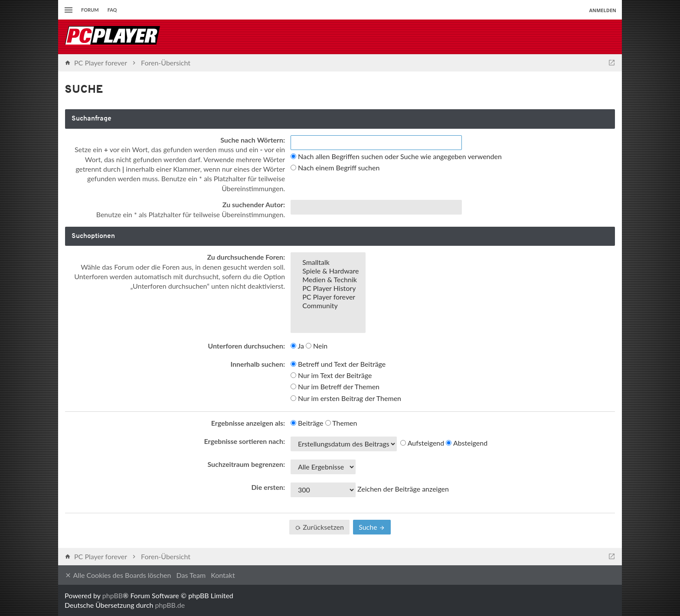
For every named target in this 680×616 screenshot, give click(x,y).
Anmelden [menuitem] (603, 10)
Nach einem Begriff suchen (335, 168)
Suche (372, 527)
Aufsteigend (422, 443)
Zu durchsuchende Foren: (246, 257)
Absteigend (467, 443)
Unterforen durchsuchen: (246, 346)
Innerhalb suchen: (258, 364)
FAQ (112, 10)
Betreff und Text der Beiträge (338, 364)
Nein (317, 346)
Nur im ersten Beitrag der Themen (346, 398)
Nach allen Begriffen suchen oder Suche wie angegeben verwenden (396, 156)
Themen (341, 423)
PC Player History (328, 288)
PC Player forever (328, 297)
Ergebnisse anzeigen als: (248, 423)
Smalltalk (328, 262)
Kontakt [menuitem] (223, 575)
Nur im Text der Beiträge (331, 375)
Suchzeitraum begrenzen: (246, 464)
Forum (90, 10)
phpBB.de (170, 605)
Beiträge (307, 423)
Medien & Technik (328, 280)
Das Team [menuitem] (191, 575)
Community (328, 306)
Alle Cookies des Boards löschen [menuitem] (118, 575)
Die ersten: (268, 487)
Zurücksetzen (319, 527)
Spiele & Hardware (328, 271)
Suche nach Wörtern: (253, 140)
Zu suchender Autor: (254, 204)
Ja (297, 346)
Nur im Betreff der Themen (335, 386)
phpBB (113, 595)
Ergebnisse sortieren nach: (245, 441)
